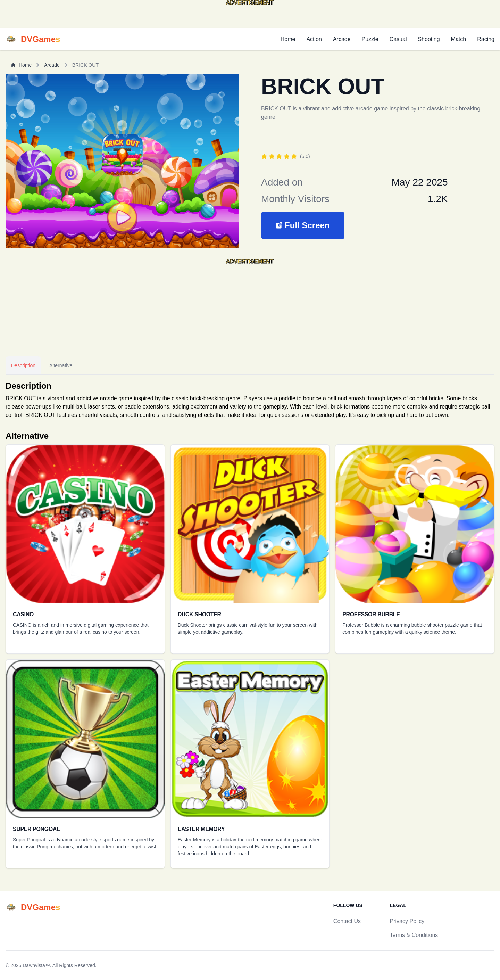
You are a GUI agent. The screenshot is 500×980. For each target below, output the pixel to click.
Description (23, 365)
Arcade (342, 39)
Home (288, 39)
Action (314, 39)
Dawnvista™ (36, 965)
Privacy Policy (407, 921)
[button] (303, 225)
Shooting (429, 39)
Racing (486, 39)
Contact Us (347, 921)
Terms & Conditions (414, 935)
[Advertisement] (56, 17)
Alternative (61, 365)
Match (459, 39)
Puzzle (370, 39)
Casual (398, 39)
